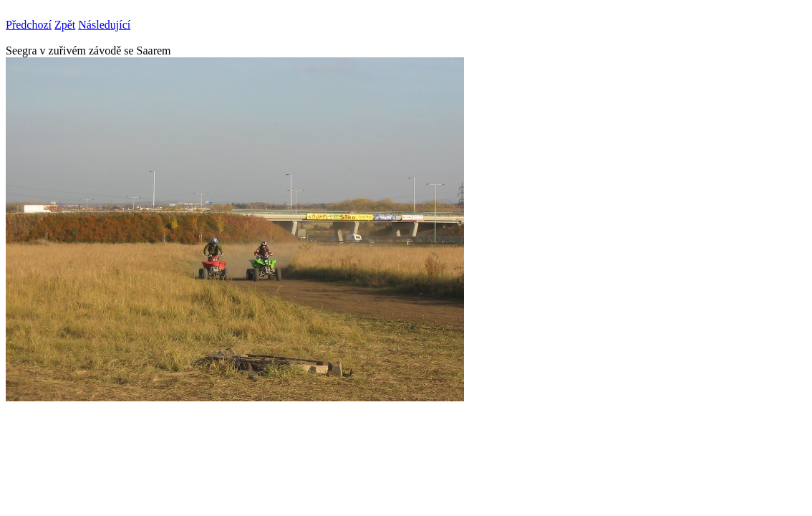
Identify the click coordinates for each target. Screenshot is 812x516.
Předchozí (29, 25)
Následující (104, 25)
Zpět (65, 25)
